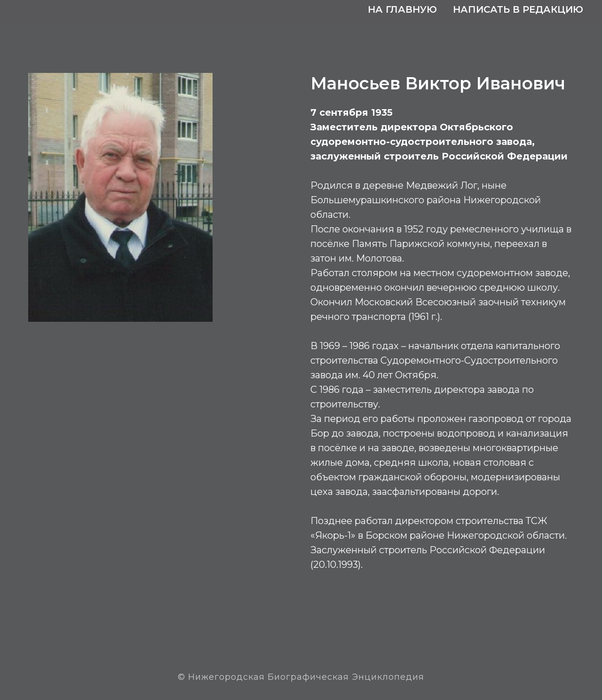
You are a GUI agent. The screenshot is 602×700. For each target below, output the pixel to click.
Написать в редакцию (518, 9)
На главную (402, 9)
